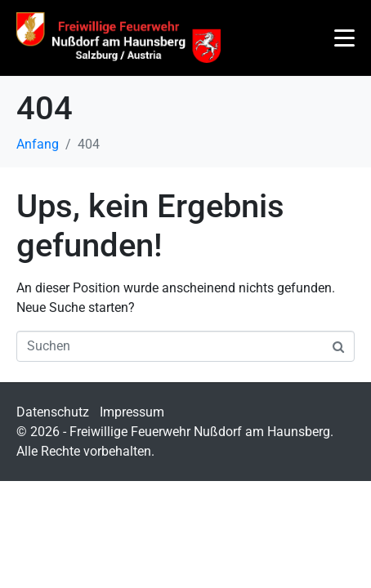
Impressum (132, 412)
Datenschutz (53, 412)
